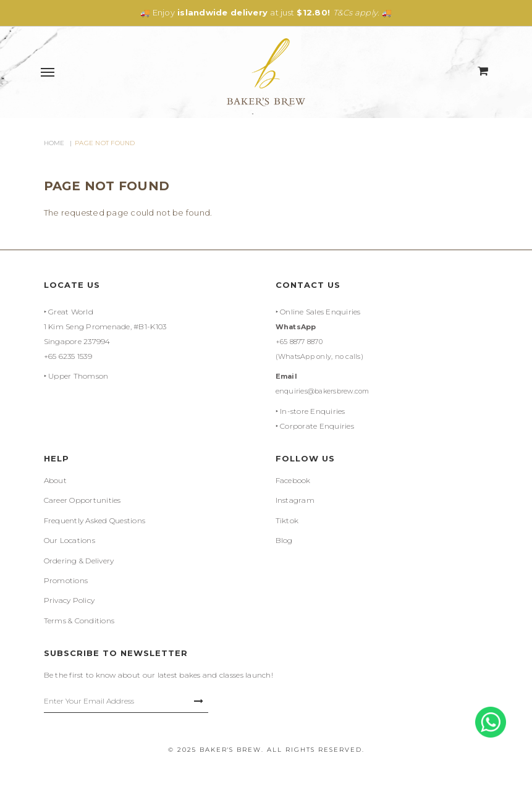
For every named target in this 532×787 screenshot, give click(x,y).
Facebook (293, 480)
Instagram (295, 500)
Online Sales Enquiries (320, 312)
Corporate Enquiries (317, 426)
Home (54, 143)
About (55, 480)
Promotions (66, 580)
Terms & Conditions (79, 621)
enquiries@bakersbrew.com (323, 391)
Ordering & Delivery (79, 561)
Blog (284, 540)
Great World (71, 312)
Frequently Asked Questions (95, 520)
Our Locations (70, 540)
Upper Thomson (78, 376)
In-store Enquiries (313, 411)
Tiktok (287, 520)
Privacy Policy (70, 600)
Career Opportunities (82, 500)
